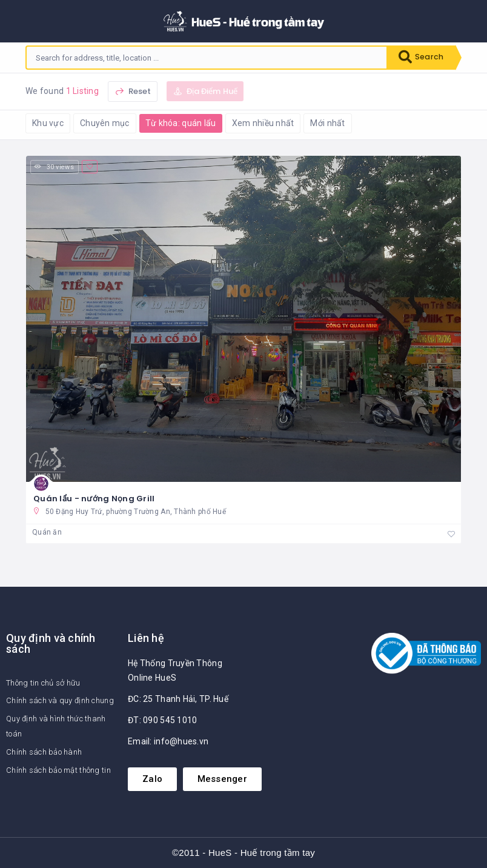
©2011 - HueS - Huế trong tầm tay (243, 853)
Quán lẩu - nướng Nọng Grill (94, 499)
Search (419, 58)
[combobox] (205, 58)
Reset (133, 91)
